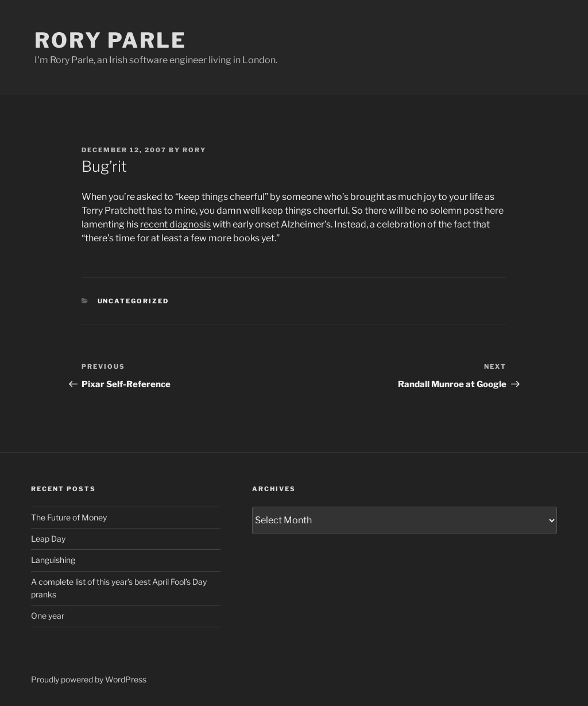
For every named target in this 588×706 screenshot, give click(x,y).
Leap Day (48, 539)
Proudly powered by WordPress (89, 679)
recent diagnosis (175, 224)
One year (48, 616)
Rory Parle (111, 40)
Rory (194, 150)
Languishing (53, 560)
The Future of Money (69, 517)
